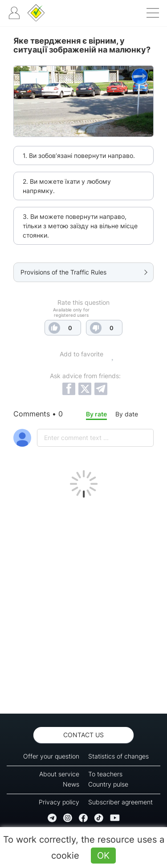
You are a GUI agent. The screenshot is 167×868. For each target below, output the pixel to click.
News (71, 784)
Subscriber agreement (120, 802)
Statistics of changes (118, 756)
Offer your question (51, 756)
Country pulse (108, 784)
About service (59, 774)
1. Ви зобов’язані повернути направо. (79, 155)
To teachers (105, 774)
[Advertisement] (83, 604)
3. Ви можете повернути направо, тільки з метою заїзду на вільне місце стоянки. (80, 226)
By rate (96, 414)
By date (127, 414)
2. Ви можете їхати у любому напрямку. (67, 186)
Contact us (83, 735)
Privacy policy (59, 802)
